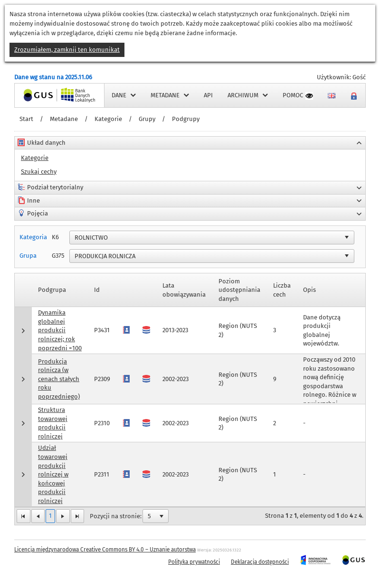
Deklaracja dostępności (260, 562)
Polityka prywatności (194, 562)
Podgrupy (186, 119)
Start (26, 119)
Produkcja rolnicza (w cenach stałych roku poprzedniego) (59, 379)
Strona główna (35, 95)
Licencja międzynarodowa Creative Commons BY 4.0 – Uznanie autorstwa (105, 550)
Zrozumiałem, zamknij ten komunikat (67, 50)
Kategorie (108, 119)
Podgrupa (52, 290)
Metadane (64, 119)
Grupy (147, 119)
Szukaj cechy (39, 172)
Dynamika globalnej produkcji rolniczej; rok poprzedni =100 (60, 330)
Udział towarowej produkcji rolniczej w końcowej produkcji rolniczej (53, 474)
